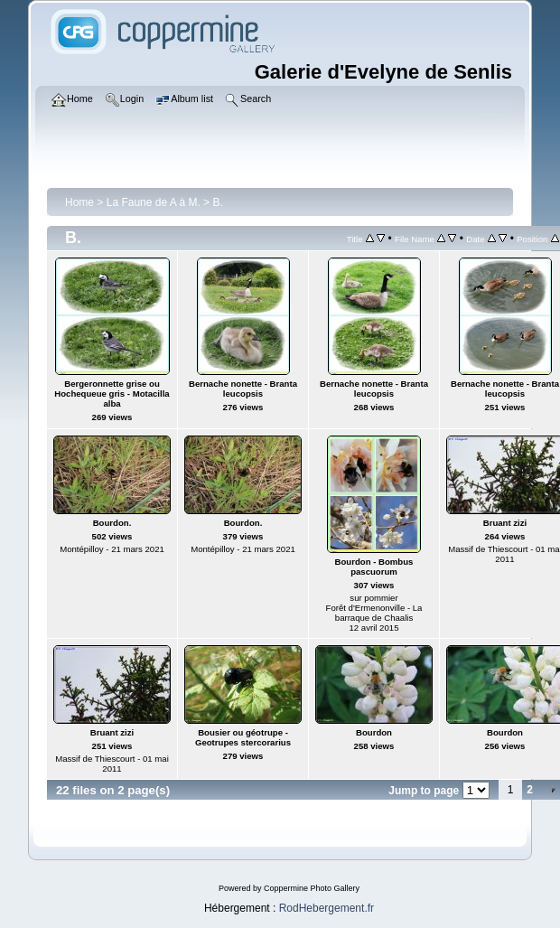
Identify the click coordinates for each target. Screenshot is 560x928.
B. (217, 202)
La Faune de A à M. (154, 202)
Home (79, 202)
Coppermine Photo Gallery (312, 888)
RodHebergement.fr (327, 908)
